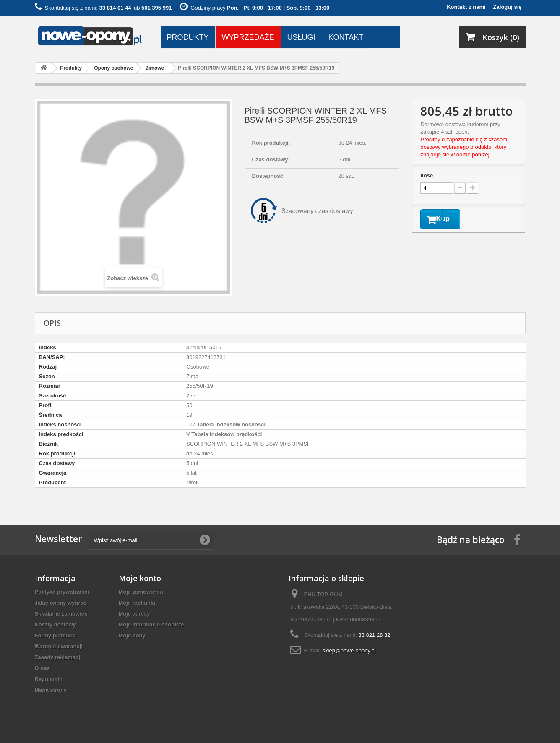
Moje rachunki (137, 603)
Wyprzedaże (248, 37)
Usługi (301, 37)
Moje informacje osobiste (151, 625)
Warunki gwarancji (59, 646)
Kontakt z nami (466, 7)
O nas (42, 668)
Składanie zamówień (61, 614)
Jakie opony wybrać (61, 603)
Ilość (427, 175)
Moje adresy (134, 614)
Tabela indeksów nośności (231, 425)
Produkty (188, 37)
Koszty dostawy (55, 625)
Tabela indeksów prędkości (226, 434)
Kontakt (346, 37)
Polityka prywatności (62, 592)
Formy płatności (56, 635)
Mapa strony (51, 690)
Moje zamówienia (141, 592)
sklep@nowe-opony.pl (349, 651)
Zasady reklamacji (58, 657)
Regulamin (49, 679)
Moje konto (140, 578)
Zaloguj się (508, 7)
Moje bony (132, 635)
